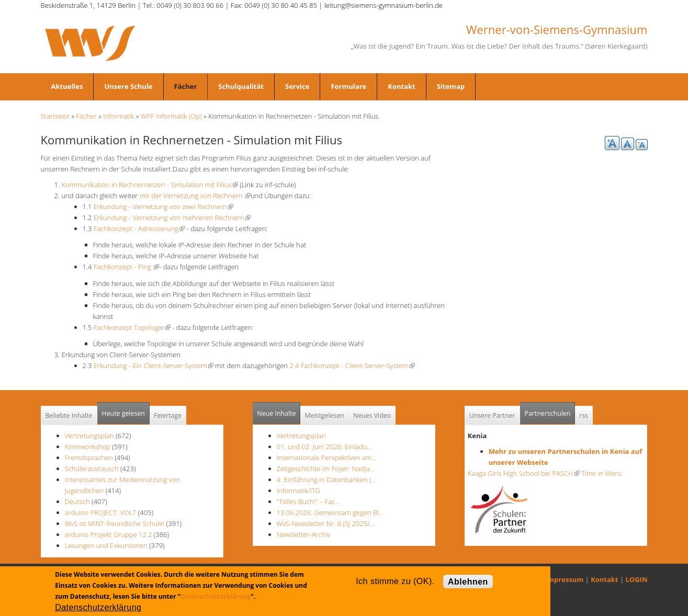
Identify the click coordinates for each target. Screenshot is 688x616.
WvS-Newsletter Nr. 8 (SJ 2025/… (326, 523)
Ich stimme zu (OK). (395, 581)
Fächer (186, 86)
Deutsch (78, 501)
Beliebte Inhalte (69, 415)
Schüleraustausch (92, 469)
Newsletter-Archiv (304, 534)
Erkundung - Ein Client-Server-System (154, 366)
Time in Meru (601, 473)
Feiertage (168, 415)
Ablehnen (468, 582)
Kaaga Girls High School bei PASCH (524, 473)
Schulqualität (241, 86)
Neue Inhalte (277, 413)
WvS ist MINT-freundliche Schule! (115, 523)
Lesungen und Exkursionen (106, 545)
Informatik (119, 116)
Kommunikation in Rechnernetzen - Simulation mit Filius (150, 185)
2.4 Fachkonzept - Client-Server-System (352, 366)
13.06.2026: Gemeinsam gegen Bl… (330, 512)
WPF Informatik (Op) (171, 116)
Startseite (55, 116)
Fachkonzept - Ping (126, 267)
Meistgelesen (324, 415)
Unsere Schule (128, 86)
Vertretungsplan (89, 436)
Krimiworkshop (88, 447)
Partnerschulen (550, 410)
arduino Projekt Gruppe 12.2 (109, 534)
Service (297, 86)
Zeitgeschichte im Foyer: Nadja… (326, 469)
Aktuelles (67, 86)
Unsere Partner (492, 415)
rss (584, 415)
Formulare (348, 86)
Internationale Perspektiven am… (327, 458)
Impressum (564, 579)
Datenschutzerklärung (216, 596)
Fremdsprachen (89, 458)
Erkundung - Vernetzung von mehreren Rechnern (172, 218)
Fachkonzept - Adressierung (139, 229)
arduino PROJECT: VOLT (101, 512)
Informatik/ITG (298, 490)
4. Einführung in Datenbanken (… (326, 480)
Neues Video (372, 415)
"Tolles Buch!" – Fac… (308, 501)
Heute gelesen (123, 413)
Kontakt (401, 86)
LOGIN (637, 579)
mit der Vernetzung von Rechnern (195, 196)
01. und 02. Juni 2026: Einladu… (324, 447)
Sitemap (451, 86)
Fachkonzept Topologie (132, 327)
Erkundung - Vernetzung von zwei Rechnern (163, 207)
